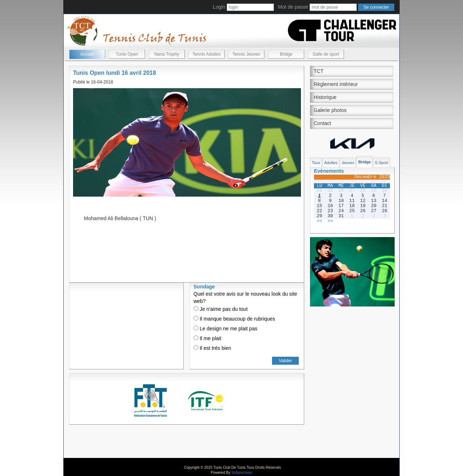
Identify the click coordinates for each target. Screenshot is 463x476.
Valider (285, 361)
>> (330, 221)
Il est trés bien (212, 348)
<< (319, 221)
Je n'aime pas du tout (221, 309)
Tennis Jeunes (247, 54)
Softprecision (242, 473)
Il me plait (207, 338)
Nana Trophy (167, 54)
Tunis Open (127, 54)
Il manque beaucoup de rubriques (234, 319)
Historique (325, 97)
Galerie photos (330, 110)
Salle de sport (326, 54)
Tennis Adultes (206, 54)
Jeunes (348, 163)
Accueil (87, 54)
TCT (318, 71)
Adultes (331, 163)
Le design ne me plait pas (225, 329)
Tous (316, 163)
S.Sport (381, 163)
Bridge (286, 54)
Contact (322, 123)
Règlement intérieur (336, 84)
